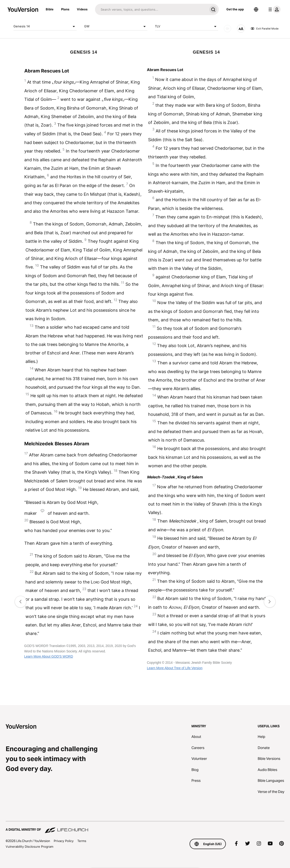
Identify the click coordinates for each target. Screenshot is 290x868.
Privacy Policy (64, 841)
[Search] (151, 9)
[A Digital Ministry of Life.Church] (145, 827)
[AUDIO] (228, 29)
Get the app (235, 9)
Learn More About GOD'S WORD (49, 656)
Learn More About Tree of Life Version (175, 668)
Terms (82, 841)
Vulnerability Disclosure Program (29, 847)
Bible (50, 9)
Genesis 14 (45, 26)
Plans (65, 9)
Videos (82, 9)
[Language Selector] (256, 9)
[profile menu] (273, 9)
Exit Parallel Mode (265, 29)
